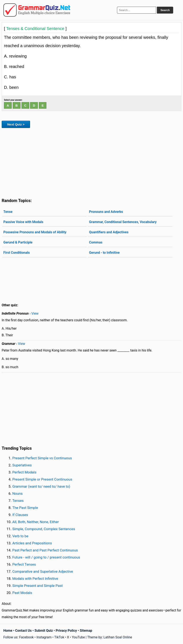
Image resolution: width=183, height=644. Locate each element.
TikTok (59, 637)
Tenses (18, 501)
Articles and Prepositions (32, 543)
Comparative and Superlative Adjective (43, 571)
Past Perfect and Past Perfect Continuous (45, 550)
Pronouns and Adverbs (106, 212)
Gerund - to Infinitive (104, 253)
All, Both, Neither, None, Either (36, 522)
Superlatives (22, 465)
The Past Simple (25, 508)
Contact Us (24, 631)
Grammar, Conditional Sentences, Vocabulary (123, 222)
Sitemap (86, 631)
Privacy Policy (66, 631)
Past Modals (22, 593)
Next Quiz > (16, 124)
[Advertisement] (91, 162)
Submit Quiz (44, 631)
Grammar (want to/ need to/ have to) (41, 486)
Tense (8, 212)
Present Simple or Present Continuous (42, 479)
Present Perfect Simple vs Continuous (42, 458)
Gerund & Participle (18, 242)
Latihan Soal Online (118, 637)
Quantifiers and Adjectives (109, 232)
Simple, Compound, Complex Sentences (44, 529)
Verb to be (20, 536)
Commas (96, 242)
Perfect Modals (24, 472)
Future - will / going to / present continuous (46, 557)
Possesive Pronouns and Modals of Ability (35, 232)
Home (8, 631)
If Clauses (20, 515)
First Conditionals (17, 253)
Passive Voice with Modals (23, 222)
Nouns (17, 493)
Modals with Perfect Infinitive (35, 579)
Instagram (44, 637)
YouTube (78, 637)
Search (165, 10)
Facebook (26, 637)
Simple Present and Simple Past (37, 586)
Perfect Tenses (24, 564)
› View (34, 313)
